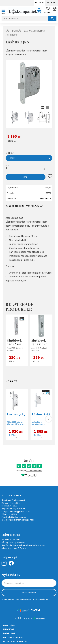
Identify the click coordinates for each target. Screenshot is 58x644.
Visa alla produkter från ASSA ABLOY (25, 206)
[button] (5, 11)
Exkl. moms (51, 3)
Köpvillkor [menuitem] (9, 633)
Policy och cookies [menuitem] (13, 637)
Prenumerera (29, 593)
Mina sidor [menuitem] (9, 629)
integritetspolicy (45, 599)
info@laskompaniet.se (17, 517)
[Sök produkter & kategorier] (29, 18)
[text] (29, 137)
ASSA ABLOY (45, 198)
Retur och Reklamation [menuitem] (15, 641)
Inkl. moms (39, 3)
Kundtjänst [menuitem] (9, 625)
